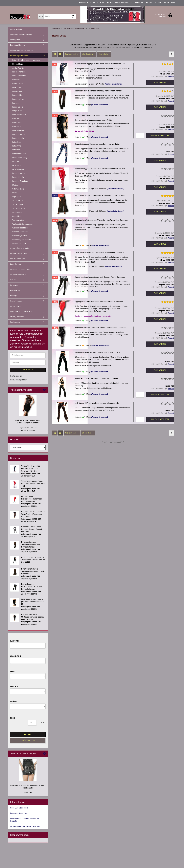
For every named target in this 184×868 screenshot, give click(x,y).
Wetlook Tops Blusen (20, 228)
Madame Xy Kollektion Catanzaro (22, 50)
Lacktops (16, 103)
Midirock (16, 185)
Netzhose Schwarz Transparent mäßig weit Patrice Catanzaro (99, 91)
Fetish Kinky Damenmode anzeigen (26, 60)
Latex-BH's (16, 119)
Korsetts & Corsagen (18, 259)
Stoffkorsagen (18, 204)
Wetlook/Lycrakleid (20, 236)
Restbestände (15, 322)
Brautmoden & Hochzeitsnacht (21, 311)
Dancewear (14, 285)
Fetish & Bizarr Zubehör (19, 254)
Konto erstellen (16, 376)
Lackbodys (17, 87)
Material (14, 686)
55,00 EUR (28, 793)
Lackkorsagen (18, 91)
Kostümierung (15, 291)
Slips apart (17, 197)
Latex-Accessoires (19, 115)
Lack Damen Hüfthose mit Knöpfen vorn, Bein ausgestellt (97, 403)
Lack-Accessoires (19, 76)
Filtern (28, 735)
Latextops (16, 150)
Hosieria (13, 280)
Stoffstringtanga (19, 208)
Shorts (15, 193)
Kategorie (15, 641)
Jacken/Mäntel (18, 68)
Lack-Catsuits (18, 84)
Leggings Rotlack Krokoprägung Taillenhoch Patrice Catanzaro (99, 302)
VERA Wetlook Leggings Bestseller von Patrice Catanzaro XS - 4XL (100, 64)
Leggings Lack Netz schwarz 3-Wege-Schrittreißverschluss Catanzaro (101, 220)
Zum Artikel (160, 83)
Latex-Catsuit (17, 123)
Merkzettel (169, 2)
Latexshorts (17, 142)
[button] (149, 3)
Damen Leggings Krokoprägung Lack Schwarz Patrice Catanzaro (100, 277)
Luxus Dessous (16, 264)
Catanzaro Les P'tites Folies (20, 269)
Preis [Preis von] (13, 718)
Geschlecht (16, 656)
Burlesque (14, 296)
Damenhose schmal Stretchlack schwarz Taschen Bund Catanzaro (100, 328)
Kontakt (139, 2)
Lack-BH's (16, 80)
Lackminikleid (18, 95)
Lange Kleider (18, 107)
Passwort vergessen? (18, 380)
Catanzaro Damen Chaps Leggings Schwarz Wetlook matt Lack (99, 252)
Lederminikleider (19, 173)
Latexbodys (17, 127)
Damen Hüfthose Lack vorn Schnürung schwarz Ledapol (96, 379)
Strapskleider (17, 216)
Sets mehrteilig (18, 189)
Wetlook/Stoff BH (19, 244)
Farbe (13, 671)
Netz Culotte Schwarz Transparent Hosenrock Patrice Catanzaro (100, 196)
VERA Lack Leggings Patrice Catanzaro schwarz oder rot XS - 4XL (100, 169)
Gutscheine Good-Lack (19, 813)
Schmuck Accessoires (18, 275)
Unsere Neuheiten (17, 29)
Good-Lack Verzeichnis (19, 808)
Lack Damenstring (19, 72)
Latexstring (17, 146)
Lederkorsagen (18, 169)
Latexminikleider (19, 134)
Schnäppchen (15, 40)
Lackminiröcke (18, 99)
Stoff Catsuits (18, 201)
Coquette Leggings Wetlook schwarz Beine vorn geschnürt (97, 144)
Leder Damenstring (20, 158)
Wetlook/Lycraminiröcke (22, 240)
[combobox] (72, 54)
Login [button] (158, 2)
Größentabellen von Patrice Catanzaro (25, 826)
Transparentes (18, 220)
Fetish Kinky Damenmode (19, 56)
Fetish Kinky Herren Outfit (19, 248)
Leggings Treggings (20, 181)
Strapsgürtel (17, 212)
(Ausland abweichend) (113, 84)
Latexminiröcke (18, 138)
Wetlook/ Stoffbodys (20, 232)
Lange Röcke (17, 111)
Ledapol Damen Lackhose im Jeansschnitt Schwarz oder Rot (98, 352)
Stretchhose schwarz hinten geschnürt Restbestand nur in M (98, 115)
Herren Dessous (16, 301)
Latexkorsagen (18, 130)
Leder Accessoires (19, 154)
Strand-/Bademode (17, 317)
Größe (13, 702)
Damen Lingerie (16, 306)
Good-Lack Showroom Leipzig (92, 2)
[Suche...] (41, 16)
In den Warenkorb (160, 136)
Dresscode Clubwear (18, 45)
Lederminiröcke (18, 177)
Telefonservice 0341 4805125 (120, 2)
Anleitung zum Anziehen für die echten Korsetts (25, 820)
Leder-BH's (16, 162)
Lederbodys (17, 165)
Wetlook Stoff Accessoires (22, 224)
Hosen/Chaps (18, 64)
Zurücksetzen (28, 741)
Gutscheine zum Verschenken (21, 35)
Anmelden (28, 370)
